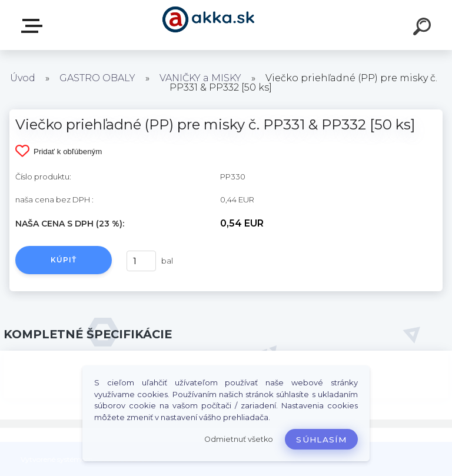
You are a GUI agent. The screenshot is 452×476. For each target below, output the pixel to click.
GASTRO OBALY (97, 78)
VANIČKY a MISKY (202, 78)
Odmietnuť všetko (239, 439)
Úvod (23, 78)
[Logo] (209, 25)
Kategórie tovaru (34, 26)
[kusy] (141, 261)
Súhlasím (321, 440)
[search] (424, 28)
